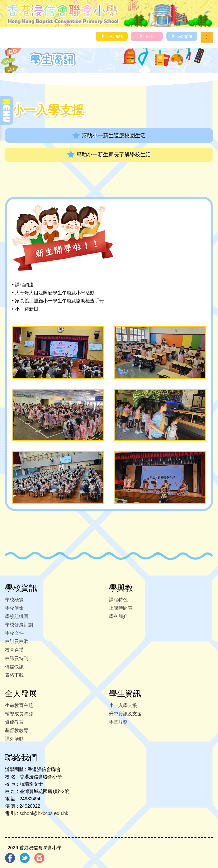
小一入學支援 (123, 705)
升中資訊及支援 (125, 714)
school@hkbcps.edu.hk (44, 813)
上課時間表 (121, 608)
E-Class (112, 36)
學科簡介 (118, 616)
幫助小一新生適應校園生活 (109, 135)
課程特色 (118, 600)
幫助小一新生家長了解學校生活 (109, 154)
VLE (147, 36)
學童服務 (118, 722)
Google (182, 36)
